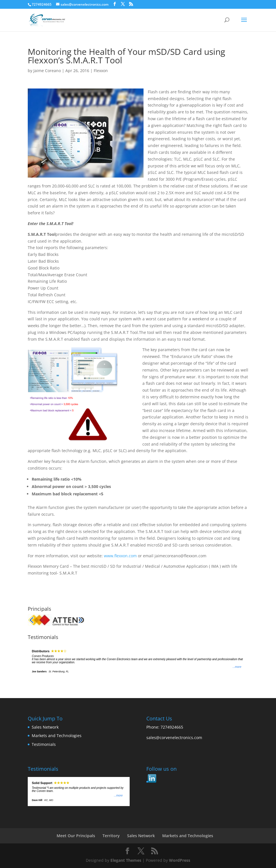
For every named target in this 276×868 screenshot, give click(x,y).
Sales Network (45, 727)
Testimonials (44, 744)
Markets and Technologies (57, 736)
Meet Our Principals (76, 836)
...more (237, 667)
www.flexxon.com (120, 556)
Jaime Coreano (47, 71)
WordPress (180, 860)
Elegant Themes (126, 860)
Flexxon (101, 71)
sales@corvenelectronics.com (174, 738)
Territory (111, 836)
